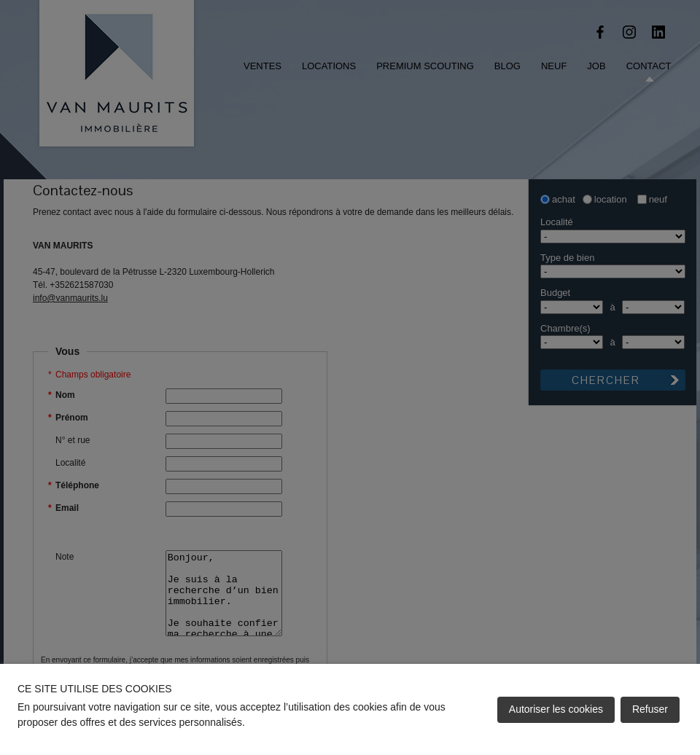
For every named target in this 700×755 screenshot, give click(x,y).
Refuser (650, 709)
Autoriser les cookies (556, 709)
